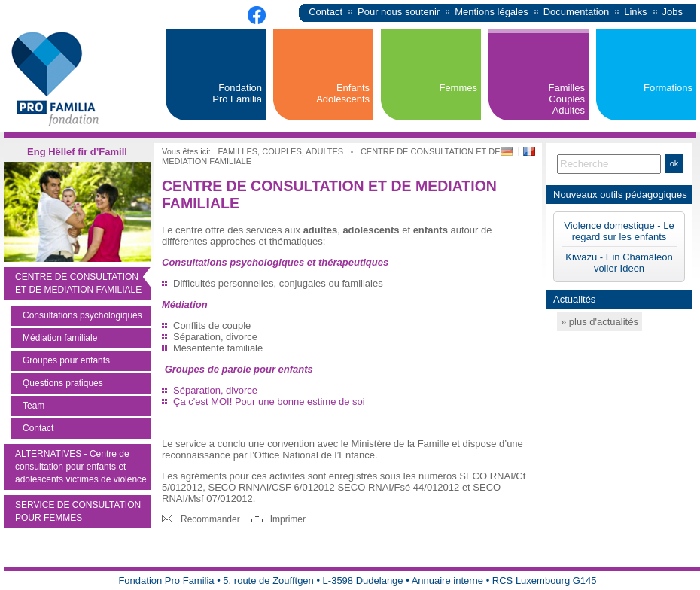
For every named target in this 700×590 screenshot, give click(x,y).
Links (635, 12)
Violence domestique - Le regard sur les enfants (619, 231)
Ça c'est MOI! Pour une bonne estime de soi (269, 401)
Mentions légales (492, 12)
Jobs (673, 12)
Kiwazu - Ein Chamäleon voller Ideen (619, 263)
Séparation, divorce (215, 390)
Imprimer (288, 519)
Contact (326, 12)
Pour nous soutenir (399, 12)
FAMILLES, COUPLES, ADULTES (282, 151)
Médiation (185, 304)
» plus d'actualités (600, 322)
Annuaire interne (447, 581)
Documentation (576, 12)
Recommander (210, 519)
